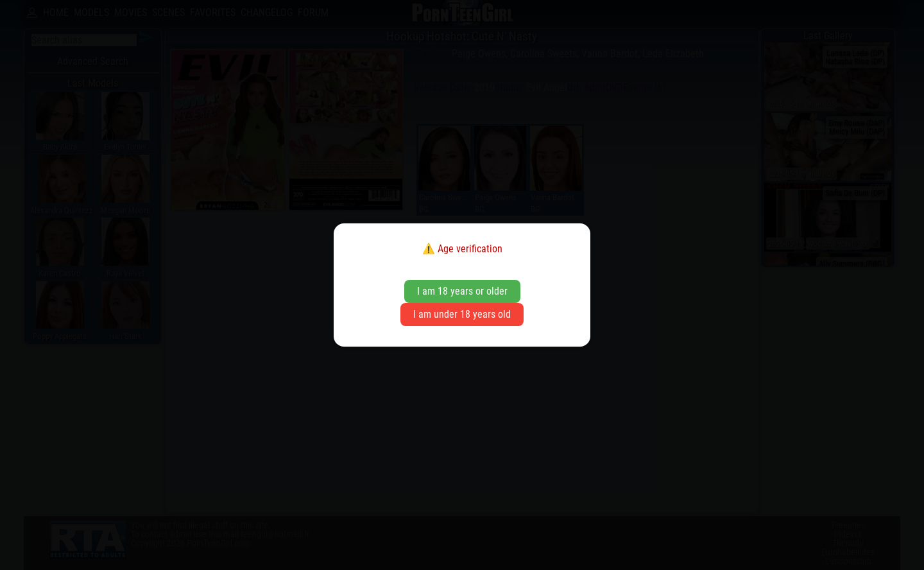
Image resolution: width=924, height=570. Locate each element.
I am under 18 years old (462, 314)
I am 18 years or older (462, 291)
